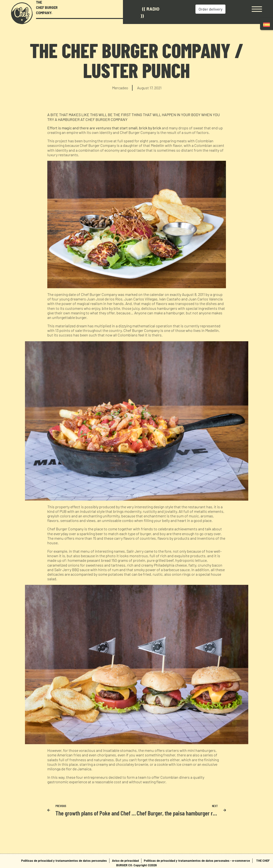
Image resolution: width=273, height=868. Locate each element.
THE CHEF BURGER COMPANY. (47, 7)
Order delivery (210, 9)
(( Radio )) (150, 12)
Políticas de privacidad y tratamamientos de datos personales (64, 861)
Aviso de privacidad (125, 861)
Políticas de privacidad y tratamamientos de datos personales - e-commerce (197, 861)
